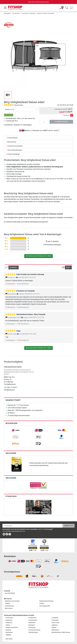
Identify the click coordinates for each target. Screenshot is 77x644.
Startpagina (7, 13)
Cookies (7, 603)
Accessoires (16, 13)
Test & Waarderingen (15, 150)
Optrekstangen (33, 632)
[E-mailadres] (33, 526)
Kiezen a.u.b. (10, 109)
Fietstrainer (32, 627)
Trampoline (55, 620)
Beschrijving (12, 142)
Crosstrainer (9, 618)
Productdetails (13, 138)
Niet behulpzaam (23, 284)
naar (10, 593)
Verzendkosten (9, 606)
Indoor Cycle (55, 623)
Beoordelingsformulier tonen (38, 256)
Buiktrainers (55, 630)
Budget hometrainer (12, 627)
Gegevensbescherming (46, 601)
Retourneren (9, 608)
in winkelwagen (61, 122)
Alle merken (9, 639)
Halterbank (32, 623)
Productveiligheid (14, 154)
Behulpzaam (10, 284)
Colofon (42, 603)
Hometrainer (32, 618)
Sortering (13, 267)
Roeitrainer (9, 620)
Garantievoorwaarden (15, 146)
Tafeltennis (9, 623)
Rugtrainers (9, 632)
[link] (16, 430)
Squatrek (8, 630)
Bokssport (32, 625)
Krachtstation (33, 620)
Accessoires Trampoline (28, 13)
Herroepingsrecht (45, 606)
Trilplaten (8, 635)
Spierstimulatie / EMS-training (61, 632)
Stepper (54, 627)
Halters (8, 625)
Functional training (34, 630)
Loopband (55, 618)
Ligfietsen (55, 625)
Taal (68, 267)
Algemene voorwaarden (12, 601)
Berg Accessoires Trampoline (46, 13)
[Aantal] (45, 122)
